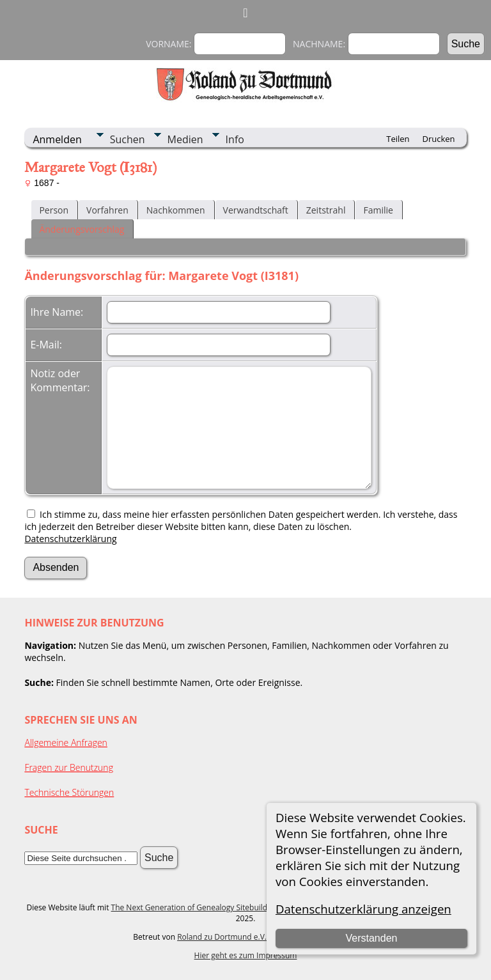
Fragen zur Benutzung (69, 767)
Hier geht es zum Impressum (246, 955)
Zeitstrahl (326, 210)
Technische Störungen (69, 792)
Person (54, 210)
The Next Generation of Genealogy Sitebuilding (195, 907)
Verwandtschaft (256, 210)
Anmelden (57, 139)
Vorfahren (107, 210)
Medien (185, 139)
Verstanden (371, 938)
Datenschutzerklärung (70, 539)
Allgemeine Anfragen (66, 743)
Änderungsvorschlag (82, 229)
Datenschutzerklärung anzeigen (363, 909)
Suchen (128, 139)
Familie (378, 210)
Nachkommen (176, 210)
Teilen (398, 139)
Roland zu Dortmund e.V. (222, 937)
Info (235, 139)
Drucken (439, 139)
